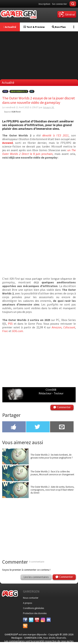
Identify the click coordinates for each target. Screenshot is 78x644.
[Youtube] (37, 620)
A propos (28, 603)
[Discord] (49, 620)
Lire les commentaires (36, 577)
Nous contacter (31, 598)
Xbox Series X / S (19, 91)
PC (32, 91)
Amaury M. (49, 107)
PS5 (5, 91)
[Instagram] (43, 620)
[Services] (25, 626)
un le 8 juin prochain (39, 152)
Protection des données (35, 613)
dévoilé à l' (55, 135)
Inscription (44, 4)
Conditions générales (33, 608)
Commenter (64, 407)
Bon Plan (59, 27)
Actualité (10, 27)
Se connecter (60, 4)
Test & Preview (34, 27)
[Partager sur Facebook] (14, 427)
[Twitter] (31, 620)
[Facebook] (25, 620)
